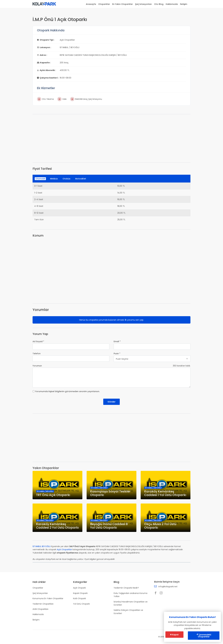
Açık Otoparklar (64, 549)
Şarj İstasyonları (143, 4)
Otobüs (66, 179)
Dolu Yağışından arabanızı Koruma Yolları (130, 595)
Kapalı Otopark (80, 593)
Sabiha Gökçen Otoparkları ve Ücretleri (128, 612)
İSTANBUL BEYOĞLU (42, 546)
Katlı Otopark (80, 598)
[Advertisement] (111, 138)
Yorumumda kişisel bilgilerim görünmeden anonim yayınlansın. (67, 391)
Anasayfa (91, 4)
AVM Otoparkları (40, 609)
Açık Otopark (79, 588)
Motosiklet (81, 179)
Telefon (37, 354)
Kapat (174, 635)
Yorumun (37, 366)
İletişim (184, 4)
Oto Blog (159, 4)
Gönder (111, 402)
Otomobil (40, 179)
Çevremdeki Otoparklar (204, 636)
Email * (117, 341)
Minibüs (54, 179)
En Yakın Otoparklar (123, 4)
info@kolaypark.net (168, 587)
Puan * (117, 354)
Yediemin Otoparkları (43, 604)
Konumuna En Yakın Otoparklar (48, 598)
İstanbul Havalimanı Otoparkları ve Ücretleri (131, 603)
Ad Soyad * (38, 341)
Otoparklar (104, 4)
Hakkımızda (172, 4)
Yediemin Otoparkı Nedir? (126, 588)
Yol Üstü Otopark (81, 604)
